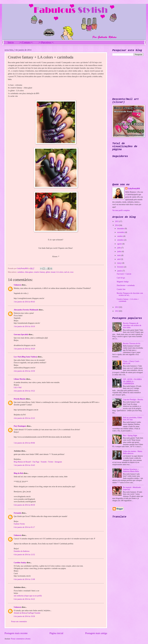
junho (120, 251)
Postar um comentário (19, 622)
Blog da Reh (18, 473)
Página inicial (56, 633)
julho (119, 248)
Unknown (18, 285)
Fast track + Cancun (124, 274)
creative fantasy (39, 272)
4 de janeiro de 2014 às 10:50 (24, 371)
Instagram (58, 462)
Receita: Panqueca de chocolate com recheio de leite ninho (132, 325)
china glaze (29, 272)
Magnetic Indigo (123, 282)
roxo (72, 272)
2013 (117, 307)
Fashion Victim (19, 524)
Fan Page (36, 462)
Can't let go (121, 278)
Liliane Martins (20, 379)
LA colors (60, 272)
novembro (121, 232)
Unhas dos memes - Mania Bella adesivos (133, 452)
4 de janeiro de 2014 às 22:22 (24, 418)
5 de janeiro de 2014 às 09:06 (24, 443)
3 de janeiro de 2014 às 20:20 (24, 349)
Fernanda (18, 513)
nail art (67, 272)
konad (53, 272)
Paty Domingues (20, 426)
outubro (120, 236)
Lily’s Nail (18, 387)
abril (119, 259)
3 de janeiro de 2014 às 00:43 (24, 302)
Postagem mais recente (16, 633)
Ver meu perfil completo (121, 210)
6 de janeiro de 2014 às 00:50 (24, 505)
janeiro (120, 271)
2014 (117, 225)
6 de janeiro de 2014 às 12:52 (24, 555)
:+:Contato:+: (26, 42)
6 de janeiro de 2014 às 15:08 (24, 579)
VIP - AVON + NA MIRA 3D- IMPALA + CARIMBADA (132, 381)
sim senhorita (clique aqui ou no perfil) (28, 596)
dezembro (121, 229)
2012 (117, 311)
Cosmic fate (121, 289)
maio (119, 255)
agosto (120, 244)
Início (11, 42)
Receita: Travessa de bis (132, 343)
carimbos (21, 272)
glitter (48, 272)
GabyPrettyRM (23, 268)
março (120, 263)
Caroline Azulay (20, 563)
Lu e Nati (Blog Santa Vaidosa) (26, 357)
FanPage (30, 613)
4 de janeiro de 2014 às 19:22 (24, 391)
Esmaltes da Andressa (22, 551)
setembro (121, 240)
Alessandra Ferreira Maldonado (26, 310)
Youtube (44, 462)
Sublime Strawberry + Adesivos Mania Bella (131, 470)
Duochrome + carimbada (126, 285)
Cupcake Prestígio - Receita (133, 400)
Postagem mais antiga (96, 633)
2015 (117, 221)
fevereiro (121, 267)
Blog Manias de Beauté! (22, 462)
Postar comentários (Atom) (21, 639)
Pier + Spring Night (130, 436)
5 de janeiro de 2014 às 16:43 (24, 465)
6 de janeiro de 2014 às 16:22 (24, 599)
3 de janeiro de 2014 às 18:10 (24, 326)
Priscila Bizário (20, 399)
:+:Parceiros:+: (46, 42)
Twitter (51, 462)
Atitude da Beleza (20, 613)
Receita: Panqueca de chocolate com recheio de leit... (130, 294)
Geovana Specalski (21, 334)
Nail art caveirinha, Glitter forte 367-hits (133, 419)
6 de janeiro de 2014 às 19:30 (24, 616)
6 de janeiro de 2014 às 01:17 (24, 527)
